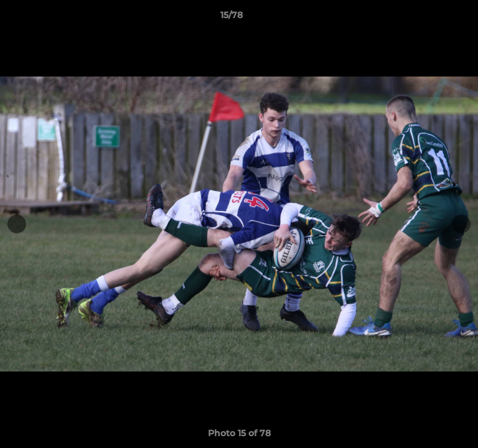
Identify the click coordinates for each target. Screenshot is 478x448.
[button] (433, 18)
